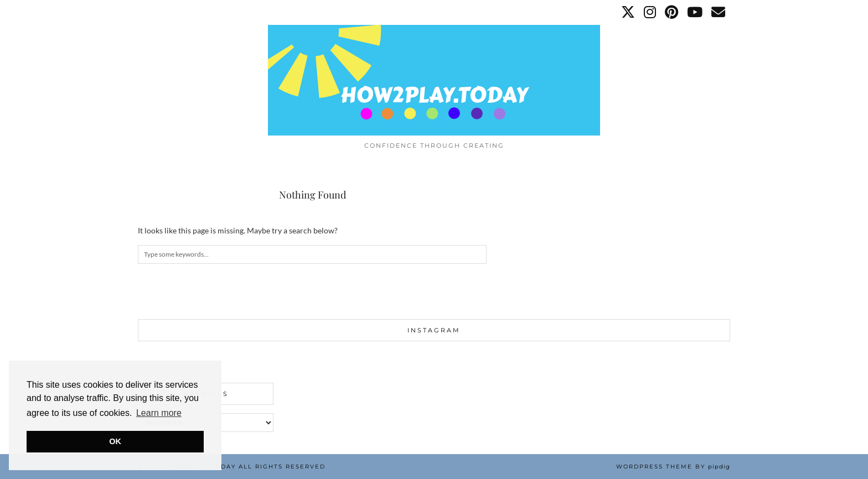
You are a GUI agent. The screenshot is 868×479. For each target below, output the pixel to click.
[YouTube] (695, 12)
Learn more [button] (159, 413)
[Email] (719, 12)
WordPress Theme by (673, 467)
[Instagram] (650, 12)
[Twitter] (629, 12)
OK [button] (115, 441)
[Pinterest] (672, 12)
